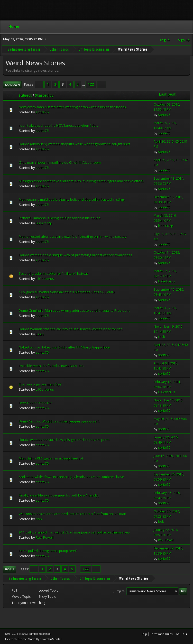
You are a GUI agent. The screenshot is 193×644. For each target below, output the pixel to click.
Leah (40, 334)
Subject (25, 95)
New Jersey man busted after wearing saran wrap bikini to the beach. (73, 107)
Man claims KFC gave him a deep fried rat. (51, 458)
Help (144, 634)
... (84, 84)
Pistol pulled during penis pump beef (48, 550)
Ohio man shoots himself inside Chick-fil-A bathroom (60, 162)
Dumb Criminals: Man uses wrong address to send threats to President (74, 310)
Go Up (10, 569)
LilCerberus (45, 278)
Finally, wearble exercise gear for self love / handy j (59, 495)
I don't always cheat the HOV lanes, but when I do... (58, 125)
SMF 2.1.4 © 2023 (16, 633)
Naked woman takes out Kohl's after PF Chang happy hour (65, 347)
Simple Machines (40, 633)
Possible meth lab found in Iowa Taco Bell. (51, 365)
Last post (167, 94)
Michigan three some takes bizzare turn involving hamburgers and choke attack (81, 180)
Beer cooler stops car (35, 402)
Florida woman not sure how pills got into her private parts (64, 439)
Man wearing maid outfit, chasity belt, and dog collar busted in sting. (72, 199)
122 (91, 84)
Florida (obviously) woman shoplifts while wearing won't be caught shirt (74, 143)
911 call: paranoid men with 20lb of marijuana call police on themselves (74, 532)
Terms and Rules (161, 634)
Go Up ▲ (182, 634)
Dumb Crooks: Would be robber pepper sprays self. (59, 421)
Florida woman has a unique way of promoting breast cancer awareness (75, 254)
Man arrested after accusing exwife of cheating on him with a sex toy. (73, 236)
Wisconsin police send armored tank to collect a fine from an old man (72, 513)
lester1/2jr (44, 223)
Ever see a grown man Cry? (40, 384)
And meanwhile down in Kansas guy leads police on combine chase (71, 476)
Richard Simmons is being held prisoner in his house (60, 217)
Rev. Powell (45, 537)
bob (39, 519)
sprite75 (42, 112)
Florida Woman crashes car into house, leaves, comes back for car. (71, 328)
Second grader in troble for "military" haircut (53, 273)
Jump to (119, 590)
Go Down (12, 84)
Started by (44, 95)
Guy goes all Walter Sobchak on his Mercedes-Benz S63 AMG (67, 291)
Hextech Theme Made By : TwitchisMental (33, 639)
